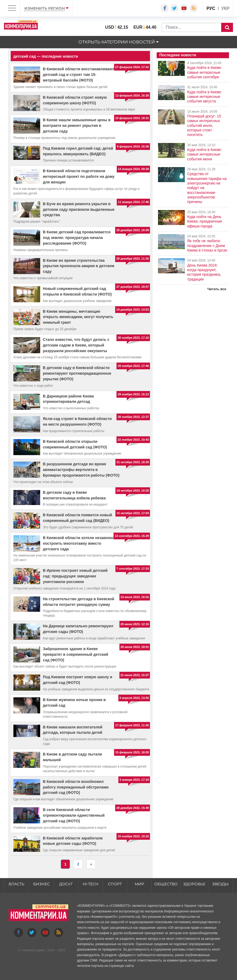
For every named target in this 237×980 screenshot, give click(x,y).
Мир (139, 884)
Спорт (115, 884)
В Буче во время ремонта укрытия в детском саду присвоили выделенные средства (79, 209)
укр (225, 8)
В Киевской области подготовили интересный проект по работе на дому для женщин (79, 176)
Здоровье (194, 884)
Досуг (66, 884)
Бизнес (42, 884)
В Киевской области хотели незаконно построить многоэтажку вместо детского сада (79, 543)
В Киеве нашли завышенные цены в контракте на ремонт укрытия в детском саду (77, 126)
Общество (166, 884)
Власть (16, 884)
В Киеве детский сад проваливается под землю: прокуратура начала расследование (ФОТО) (77, 238)
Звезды (220, 884)
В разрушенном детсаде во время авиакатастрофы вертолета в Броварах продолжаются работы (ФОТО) (81, 470)
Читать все (217, 289)
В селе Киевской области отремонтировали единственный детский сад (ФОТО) (74, 815)
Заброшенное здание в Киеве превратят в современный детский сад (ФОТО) (76, 654)
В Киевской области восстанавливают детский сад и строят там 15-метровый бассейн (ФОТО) (79, 75)
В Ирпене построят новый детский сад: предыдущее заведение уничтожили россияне (75, 576)
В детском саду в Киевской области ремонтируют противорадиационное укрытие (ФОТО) (77, 373)
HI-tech (91, 884)
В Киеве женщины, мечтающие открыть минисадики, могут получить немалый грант (78, 317)
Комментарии (33, 950)
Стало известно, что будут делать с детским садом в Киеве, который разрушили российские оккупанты (76, 345)
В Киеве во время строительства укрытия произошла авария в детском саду (79, 266)
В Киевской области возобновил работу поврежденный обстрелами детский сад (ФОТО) (76, 787)
